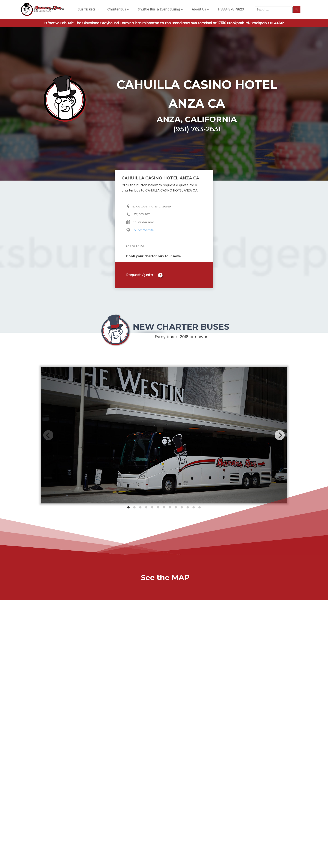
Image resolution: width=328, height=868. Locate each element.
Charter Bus (117, 9)
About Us (199, 9)
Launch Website (143, 230)
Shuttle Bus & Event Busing (159, 9)
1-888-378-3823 (231, 9)
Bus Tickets (87, 9)
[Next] (280, 435)
